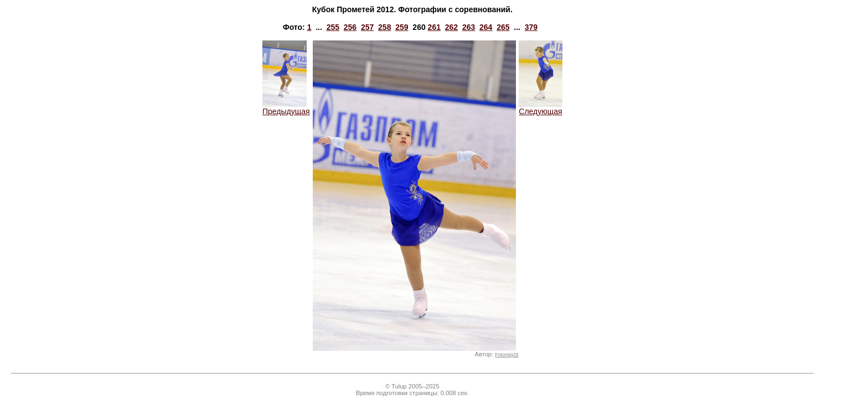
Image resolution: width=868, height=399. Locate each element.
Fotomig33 (507, 355)
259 (402, 27)
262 (451, 27)
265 (503, 27)
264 (486, 27)
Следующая (541, 108)
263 (469, 27)
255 (333, 27)
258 (384, 27)
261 (434, 27)
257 (367, 27)
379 (531, 27)
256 (350, 27)
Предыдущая (286, 108)
